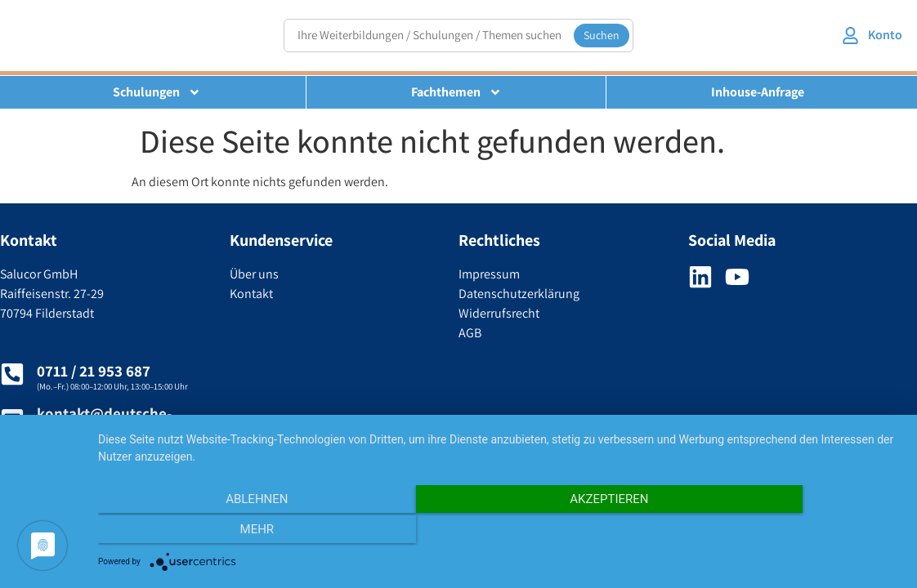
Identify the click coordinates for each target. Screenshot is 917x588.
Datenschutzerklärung (519, 294)
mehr (781, 532)
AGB (470, 333)
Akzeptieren (499, 532)
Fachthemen (456, 92)
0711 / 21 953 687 (94, 371)
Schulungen (157, 92)
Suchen (602, 35)
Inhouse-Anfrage (758, 92)
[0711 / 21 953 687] (12, 374)
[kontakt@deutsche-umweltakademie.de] (12, 420)
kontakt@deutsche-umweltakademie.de (107, 423)
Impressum (489, 274)
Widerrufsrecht (499, 313)
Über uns (254, 274)
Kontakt (251, 294)
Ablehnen (218, 532)
